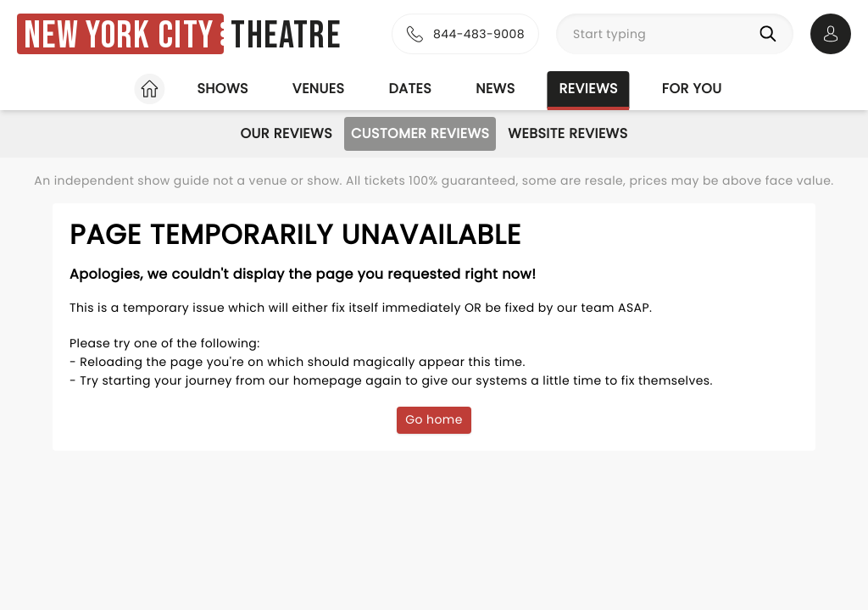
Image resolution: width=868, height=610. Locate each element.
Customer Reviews (420, 133)
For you (692, 89)
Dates (410, 89)
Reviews (589, 89)
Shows (222, 89)
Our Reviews (286, 133)
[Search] (771, 34)
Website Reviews (568, 133)
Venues (319, 89)
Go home (434, 419)
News (495, 89)
